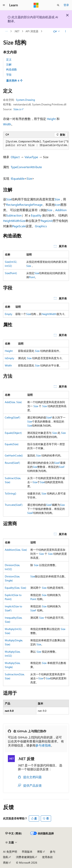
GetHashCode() (14, 455)
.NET (17, 31)
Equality (36, 215)
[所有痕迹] (6, 31)
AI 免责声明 (10, 852)
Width (7, 124)
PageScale (19, 226)
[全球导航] (4, 5)
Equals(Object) (13, 433)
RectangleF (27, 205)
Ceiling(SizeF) (12, 417)
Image (38, 205)
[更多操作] (66, 31)
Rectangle (13, 205)
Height (51, 119)
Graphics (41, 226)
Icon (58, 205)
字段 (9, 75)
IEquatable (18, 178)
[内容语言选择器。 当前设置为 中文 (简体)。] (14, 833)
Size (29, 178)
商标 (6, 863)
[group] (36, 144)
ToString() (10, 493)
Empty (9, 314)
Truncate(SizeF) (14, 505)
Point (32, 277)
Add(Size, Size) (13, 402)
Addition (61, 210)
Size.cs (17, 109)
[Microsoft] (36, 5)
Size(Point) (11, 273)
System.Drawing (25, 100)
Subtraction (14, 215)
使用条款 (47, 857)
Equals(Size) (12, 444)
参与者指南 (43, 745)
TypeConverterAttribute (26, 167)
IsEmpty (10, 358)
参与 (53, 852)
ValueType (31, 157)
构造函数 (12, 69)
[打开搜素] (58, 5)
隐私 (6, 857)
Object (15, 157)
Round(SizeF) (12, 463)
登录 (66, 5)
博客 (40, 852)
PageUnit (47, 221)
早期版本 (27, 852)
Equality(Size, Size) (15, 588)
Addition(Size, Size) (16, 550)
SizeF (49, 417)
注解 (9, 64)
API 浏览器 (32, 31)
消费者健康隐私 (25, 857)
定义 (9, 59)
